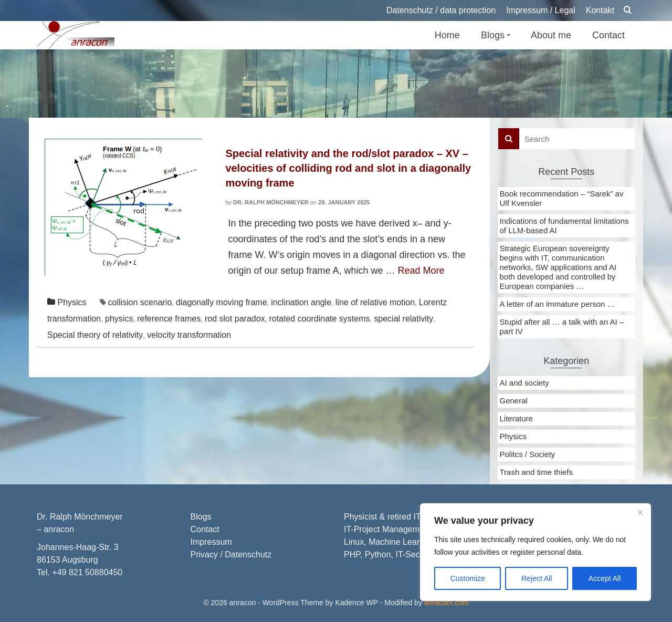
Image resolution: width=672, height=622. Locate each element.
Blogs (201, 517)
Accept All (605, 578)
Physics (72, 302)
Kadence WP (356, 603)
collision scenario (140, 302)
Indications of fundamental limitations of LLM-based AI (564, 226)
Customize (468, 578)
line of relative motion (375, 302)
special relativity (403, 319)
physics (119, 319)
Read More (421, 271)
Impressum (211, 542)
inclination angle (301, 302)
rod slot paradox (235, 319)
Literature (516, 418)
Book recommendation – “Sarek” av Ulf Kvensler (562, 198)
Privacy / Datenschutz (231, 554)
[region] (535, 552)
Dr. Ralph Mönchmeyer (271, 202)
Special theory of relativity (95, 335)
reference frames (169, 319)
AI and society (524, 383)
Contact (205, 529)
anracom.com (447, 603)
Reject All (537, 578)
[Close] (640, 512)
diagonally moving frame (221, 302)
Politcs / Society (528, 454)
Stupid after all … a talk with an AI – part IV (562, 326)
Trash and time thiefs (537, 472)
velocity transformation (189, 335)
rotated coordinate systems (319, 319)
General (514, 401)
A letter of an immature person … (558, 304)
